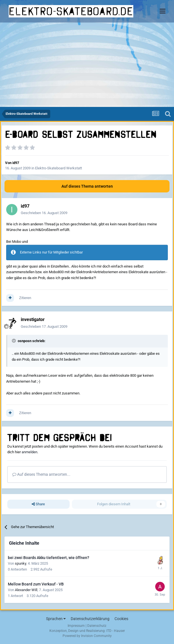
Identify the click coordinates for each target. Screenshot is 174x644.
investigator (33, 319)
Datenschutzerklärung (90, 619)
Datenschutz (97, 626)
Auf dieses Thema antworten (87, 186)
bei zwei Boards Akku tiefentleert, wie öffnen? (49, 558)
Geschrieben (44, 213)
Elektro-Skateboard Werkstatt (59, 168)
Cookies (121, 619)
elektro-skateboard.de (71, 11)
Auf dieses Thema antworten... (41, 474)
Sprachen (56, 619)
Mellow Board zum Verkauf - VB (36, 584)
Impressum (76, 626)
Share (38, 504)
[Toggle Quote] (14, 341)
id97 (16, 163)
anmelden (29, 452)
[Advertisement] (87, 65)
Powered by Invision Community (87, 636)
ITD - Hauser (116, 631)
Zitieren (25, 298)
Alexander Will (26, 590)
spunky (20, 563)
